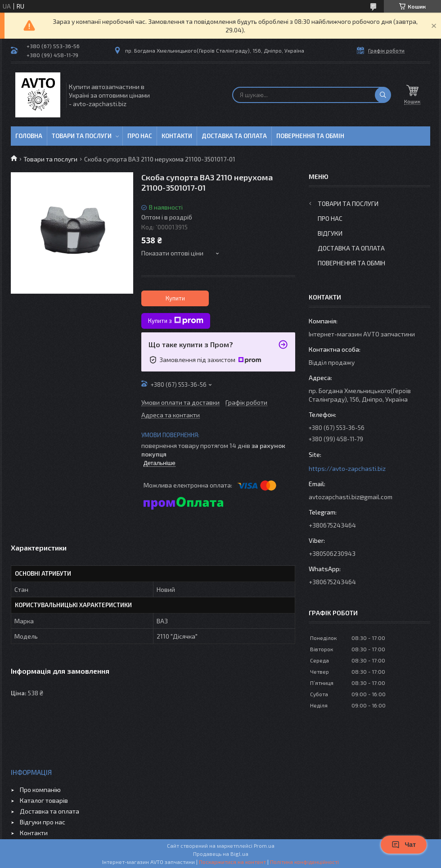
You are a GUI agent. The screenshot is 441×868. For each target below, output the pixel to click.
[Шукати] (383, 95)
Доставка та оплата (234, 136)
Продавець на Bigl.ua (221, 854)
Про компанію (40, 790)
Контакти (177, 136)
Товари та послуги (82, 136)
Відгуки (330, 233)
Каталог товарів (44, 800)
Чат (404, 845)
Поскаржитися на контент (232, 862)
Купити (175, 298)
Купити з (176, 321)
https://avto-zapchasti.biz (347, 468)
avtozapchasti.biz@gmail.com (351, 497)
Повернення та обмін (310, 136)
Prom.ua (264, 846)
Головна (29, 136)
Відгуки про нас (43, 822)
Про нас (140, 136)
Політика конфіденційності (304, 862)
